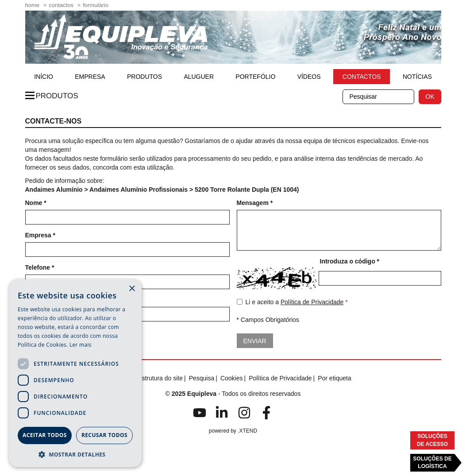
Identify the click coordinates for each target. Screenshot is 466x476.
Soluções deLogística (432, 462)
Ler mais (81, 345)
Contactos (61, 5)
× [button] (132, 289)
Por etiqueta (335, 378)
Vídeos (309, 77)
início (44, 77)
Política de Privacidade (312, 302)
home (33, 5)
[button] (75, 454)
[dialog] (75, 373)
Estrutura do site (160, 378)
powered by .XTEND (233, 431)
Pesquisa (202, 378)
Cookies (232, 378)
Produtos (144, 77)
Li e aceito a (292, 302)
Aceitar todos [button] (45, 435)
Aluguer (199, 77)
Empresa (90, 77)
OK (430, 97)
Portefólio (255, 77)
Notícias (417, 77)
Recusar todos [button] (104, 435)
